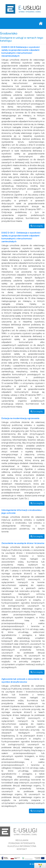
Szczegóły (37, 226)
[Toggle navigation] (41, 23)
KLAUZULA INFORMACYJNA (22, 846)
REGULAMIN (22, 840)
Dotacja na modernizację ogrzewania (20, 418)
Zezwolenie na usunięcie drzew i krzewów (23, 543)
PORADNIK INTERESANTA (22, 843)
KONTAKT (22, 849)
